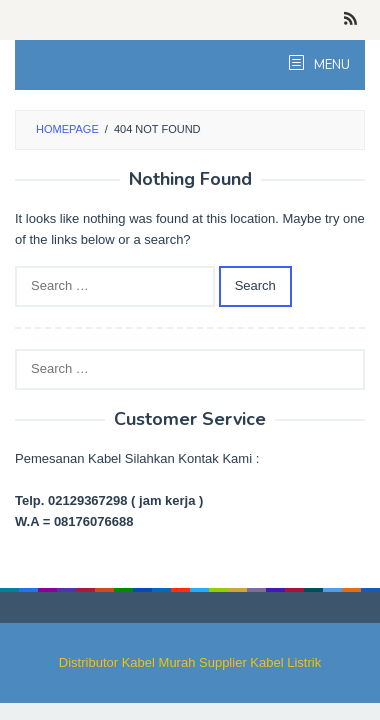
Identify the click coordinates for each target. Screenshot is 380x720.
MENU (330, 65)
